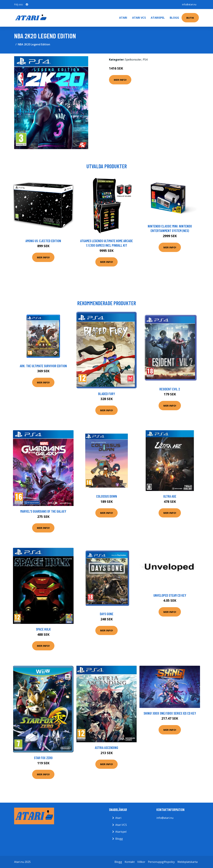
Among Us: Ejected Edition (43, 241)
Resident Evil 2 (170, 389)
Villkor (141, 862)
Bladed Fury (107, 394)
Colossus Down (107, 496)
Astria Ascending (106, 748)
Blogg (174, 18)
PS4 (145, 60)
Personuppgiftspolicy (161, 862)
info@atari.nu (189, 4)
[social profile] (27, 5)
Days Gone (107, 614)
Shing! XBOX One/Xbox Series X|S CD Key (170, 713)
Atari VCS (139, 18)
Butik (190, 18)
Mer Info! (120, 80)
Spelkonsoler (133, 60)
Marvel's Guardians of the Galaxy (43, 511)
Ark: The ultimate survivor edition (43, 366)
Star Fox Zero (43, 758)
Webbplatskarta (187, 862)
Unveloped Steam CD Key (170, 595)
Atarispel (158, 18)
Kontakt (130, 862)
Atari (123, 18)
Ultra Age (170, 496)
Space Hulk (43, 629)
